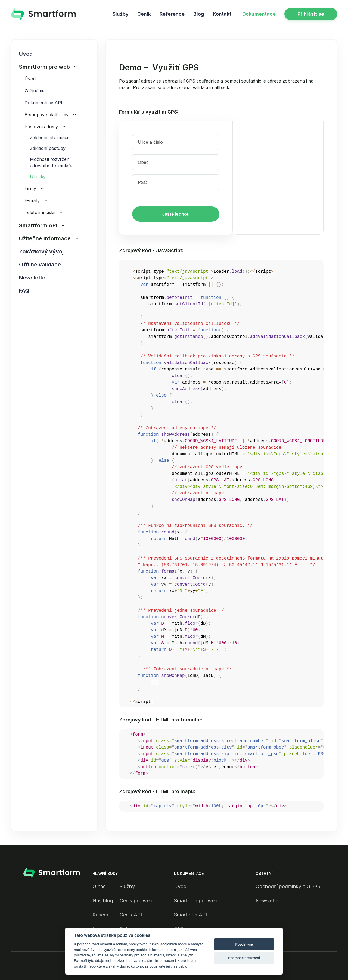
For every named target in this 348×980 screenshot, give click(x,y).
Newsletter (33, 278)
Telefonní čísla (43, 212)
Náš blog (103, 901)
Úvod (26, 54)
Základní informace (50, 137)
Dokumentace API (43, 103)
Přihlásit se (311, 14)
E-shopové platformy (50, 115)
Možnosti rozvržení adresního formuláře (51, 162)
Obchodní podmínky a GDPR (288, 886)
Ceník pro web (136, 901)
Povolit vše (244, 944)
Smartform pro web (48, 67)
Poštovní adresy (45, 127)
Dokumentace (259, 14)
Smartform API (42, 225)
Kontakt (222, 14)
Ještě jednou (176, 214)
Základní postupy (48, 148)
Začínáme (35, 91)
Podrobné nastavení (244, 958)
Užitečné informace (49, 238)
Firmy (34, 189)
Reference (172, 14)
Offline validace (40, 265)
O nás (99, 886)
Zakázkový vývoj (41, 252)
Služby (121, 14)
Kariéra (100, 915)
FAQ (24, 291)
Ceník (144, 14)
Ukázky (38, 177)
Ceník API (131, 915)
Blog (199, 14)
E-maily (36, 200)
